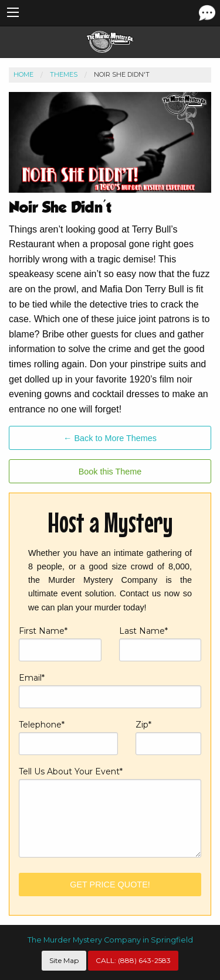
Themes (64, 74)
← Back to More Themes (110, 438)
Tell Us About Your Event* (110, 812)
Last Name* (160, 643)
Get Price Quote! (110, 885)
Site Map (64, 960)
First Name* (60, 643)
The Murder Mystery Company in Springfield (110, 940)
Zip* (168, 737)
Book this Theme (110, 472)
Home (23, 74)
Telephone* (68, 737)
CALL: (133, 960)
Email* (110, 690)
